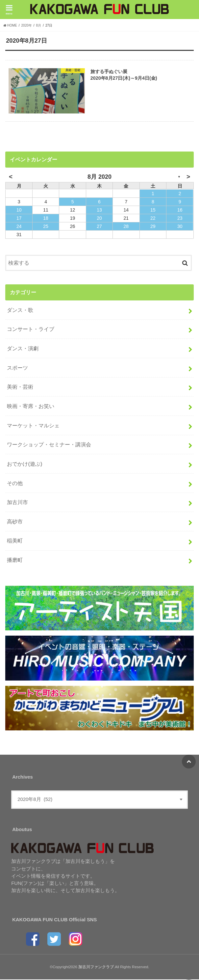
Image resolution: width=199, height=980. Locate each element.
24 (19, 227)
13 (99, 210)
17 (19, 218)
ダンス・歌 (20, 310)
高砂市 (15, 522)
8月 (39, 25)
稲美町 (15, 541)
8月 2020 (99, 177)
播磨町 (15, 560)
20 (99, 218)
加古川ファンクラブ (96, 967)
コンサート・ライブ (31, 330)
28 (126, 227)
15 (153, 210)
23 (180, 218)
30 (180, 227)
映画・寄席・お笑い (31, 406)
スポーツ (17, 368)
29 (153, 227)
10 (19, 210)
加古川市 (17, 502)
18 (46, 218)
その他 (15, 483)
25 (46, 227)
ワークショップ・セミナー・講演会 (49, 445)
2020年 (27, 25)
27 (99, 227)
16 (180, 210)
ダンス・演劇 (23, 349)
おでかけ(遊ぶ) (25, 464)
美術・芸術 (20, 387)
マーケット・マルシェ (33, 426)
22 (153, 218)
